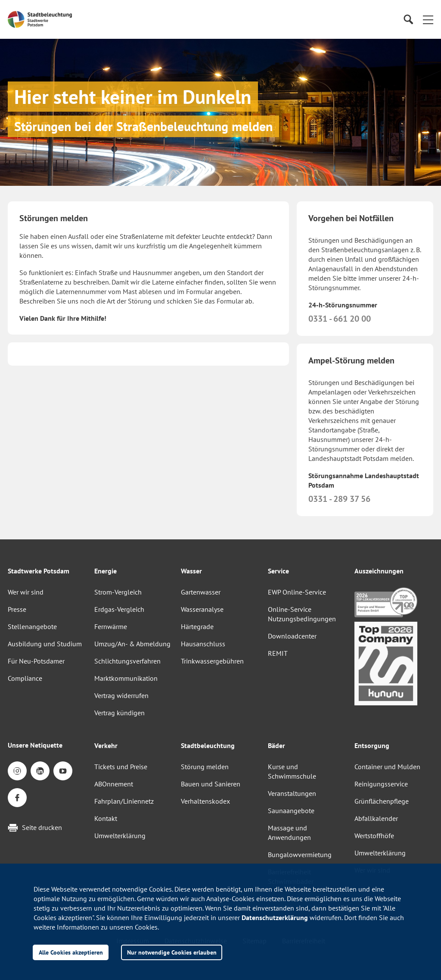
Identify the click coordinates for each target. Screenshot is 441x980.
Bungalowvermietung (300, 855)
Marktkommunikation (126, 678)
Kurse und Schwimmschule (292, 771)
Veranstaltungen (292, 793)
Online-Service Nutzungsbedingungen (302, 614)
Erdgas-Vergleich (119, 609)
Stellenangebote (32, 626)
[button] (428, 19)
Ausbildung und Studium (45, 644)
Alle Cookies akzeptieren (71, 952)
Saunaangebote (291, 811)
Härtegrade (197, 626)
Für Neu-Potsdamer (36, 661)
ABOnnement (114, 784)
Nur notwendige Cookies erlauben (172, 952)
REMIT (278, 653)
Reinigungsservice (381, 784)
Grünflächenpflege (382, 801)
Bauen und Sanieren (211, 784)
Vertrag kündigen (120, 713)
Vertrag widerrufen (121, 695)
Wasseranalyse (202, 609)
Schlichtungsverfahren (127, 661)
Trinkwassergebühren (212, 661)
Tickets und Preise (121, 767)
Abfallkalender (376, 818)
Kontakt (106, 818)
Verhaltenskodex (205, 801)
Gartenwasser (201, 592)
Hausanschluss (203, 644)
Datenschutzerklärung (275, 917)
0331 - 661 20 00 (340, 319)
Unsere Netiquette (35, 745)
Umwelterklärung (120, 836)
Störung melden (205, 767)
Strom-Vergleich (118, 592)
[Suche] (408, 20)
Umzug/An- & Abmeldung (132, 644)
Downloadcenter (292, 636)
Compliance (25, 678)
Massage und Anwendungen (289, 833)
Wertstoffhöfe (374, 836)
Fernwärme (111, 626)
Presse (17, 609)
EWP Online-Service (297, 592)
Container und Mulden (387, 767)
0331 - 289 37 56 (339, 499)
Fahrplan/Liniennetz (124, 801)
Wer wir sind (26, 592)
